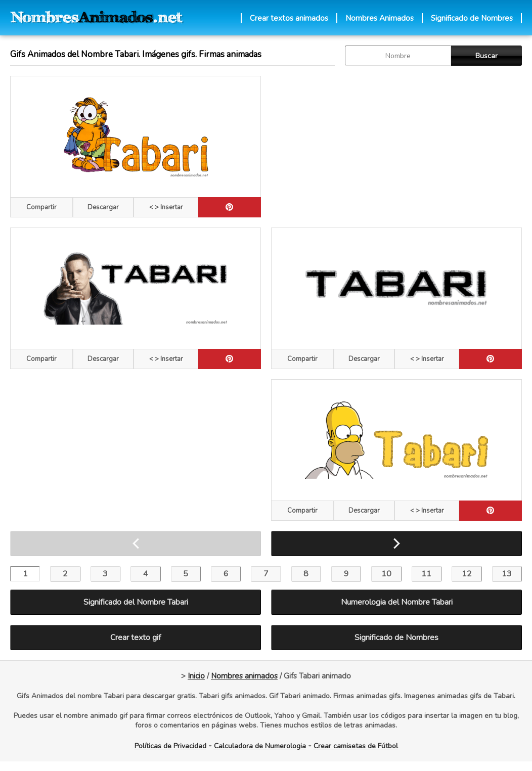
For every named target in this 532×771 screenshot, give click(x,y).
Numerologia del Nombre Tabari (397, 602)
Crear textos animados (289, 18)
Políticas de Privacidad (170, 746)
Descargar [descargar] (103, 207)
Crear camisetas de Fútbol (356, 746)
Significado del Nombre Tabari (136, 602)
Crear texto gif (136, 638)
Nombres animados (244, 676)
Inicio (196, 676)
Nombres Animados (380, 18)
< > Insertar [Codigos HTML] (166, 207)
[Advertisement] (394, 147)
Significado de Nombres (472, 18)
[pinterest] (230, 207)
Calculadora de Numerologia (260, 746)
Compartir (41, 207)
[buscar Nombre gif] (398, 56)
